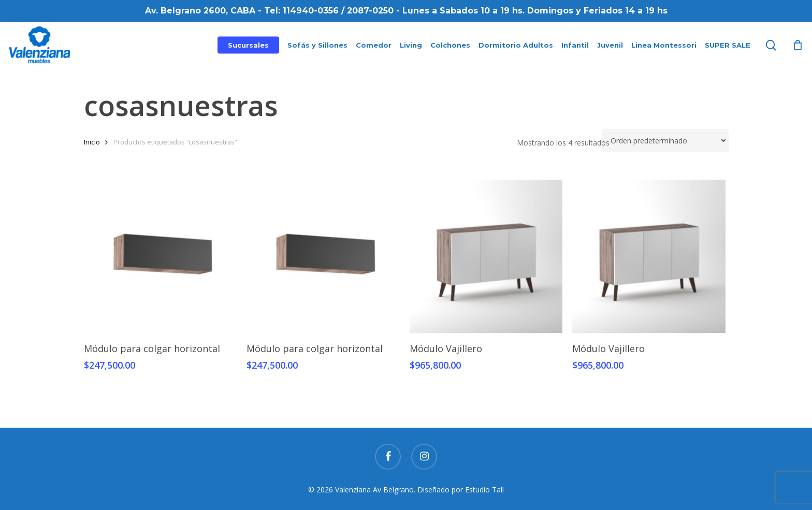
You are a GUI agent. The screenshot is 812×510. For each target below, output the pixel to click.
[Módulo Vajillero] (486, 256)
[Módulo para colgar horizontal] (161, 256)
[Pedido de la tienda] (665, 141)
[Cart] (798, 45)
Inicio (92, 142)
